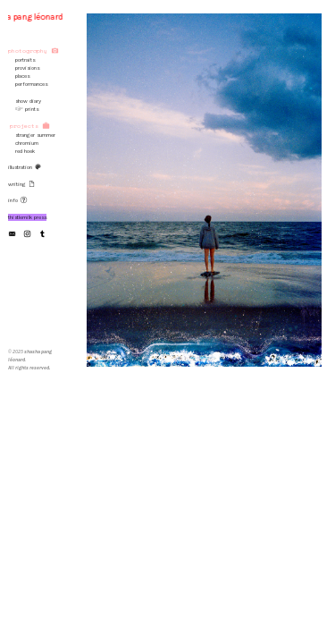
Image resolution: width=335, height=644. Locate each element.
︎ (27, 234)
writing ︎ (22, 184)
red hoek (24, 151)
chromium (27, 143)
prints (32, 109)
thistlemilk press (27, 217)
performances (31, 84)
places (22, 76)
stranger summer (35, 135)
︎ (42, 234)
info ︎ (18, 200)
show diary (25, 101)
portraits (21, 60)
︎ (12, 234)
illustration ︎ (25, 167)
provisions (24, 68)
